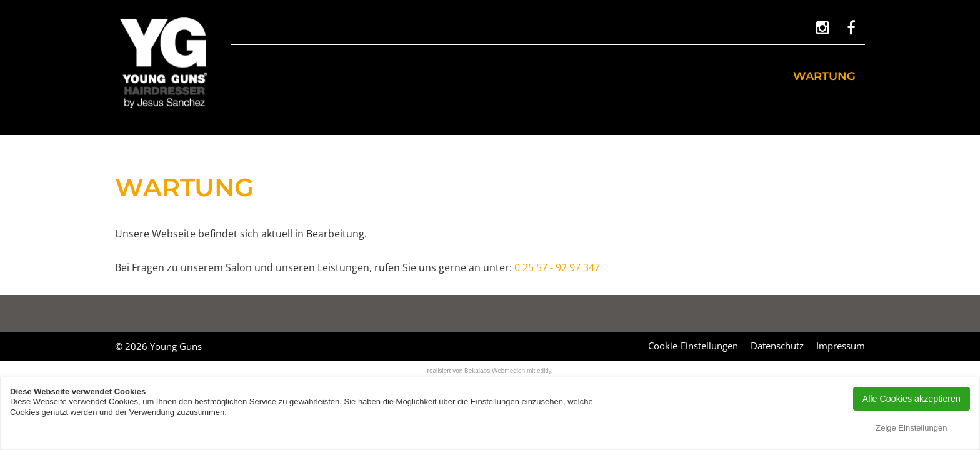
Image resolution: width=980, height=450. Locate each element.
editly (544, 371)
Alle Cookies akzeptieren (912, 399)
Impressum (841, 346)
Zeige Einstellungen (911, 428)
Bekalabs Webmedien (495, 371)
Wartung (824, 76)
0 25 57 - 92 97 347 (557, 267)
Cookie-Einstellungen (693, 346)
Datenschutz (777, 346)
